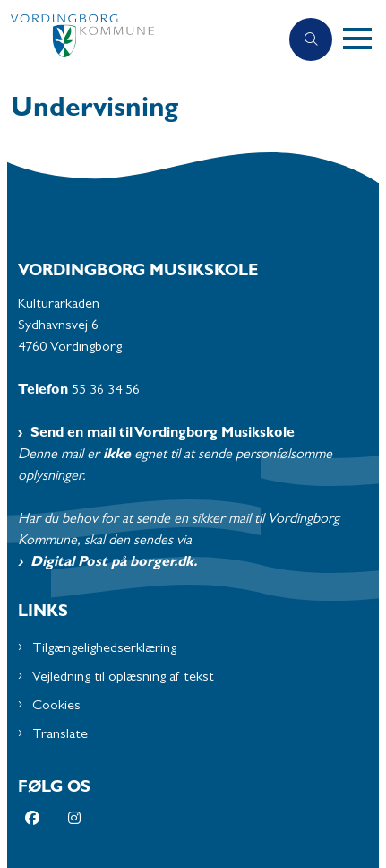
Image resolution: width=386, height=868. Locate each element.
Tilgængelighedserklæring (104, 649)
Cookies (56, 707)
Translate (60, 735)
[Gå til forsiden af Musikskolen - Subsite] (139, 40)
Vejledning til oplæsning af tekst (123, 678)
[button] (365, 39)
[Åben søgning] (311, 39)
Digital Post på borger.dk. (114, 563)
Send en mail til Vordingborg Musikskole (163, 434)
